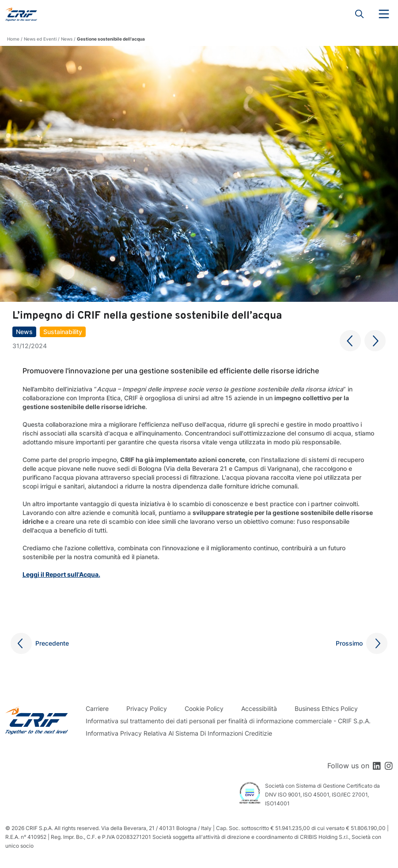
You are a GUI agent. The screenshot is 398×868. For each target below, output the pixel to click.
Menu (384, 14)
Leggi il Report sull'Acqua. (61, 574)
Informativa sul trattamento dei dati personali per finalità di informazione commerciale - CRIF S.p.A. (228, 721)
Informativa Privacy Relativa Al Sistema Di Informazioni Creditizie (179, 733)
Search (360, 14)
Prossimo (349, 643)
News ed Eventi (40, 39)
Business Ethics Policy (326, 708)
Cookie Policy (204, 708)
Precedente (52, 643)
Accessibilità (259, 708)
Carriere (97, 708)
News (67, 39)
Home (13, 39)
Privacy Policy (147, 708)
